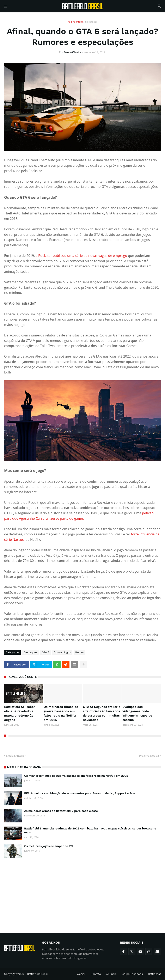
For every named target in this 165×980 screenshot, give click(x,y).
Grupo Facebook (132, 974)
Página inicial (75, 22)
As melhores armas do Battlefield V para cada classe (61, 811)
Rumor (80, 652)
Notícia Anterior (16, 756)
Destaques (91, 22)
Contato (96, 974)
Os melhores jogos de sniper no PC (48, 846)
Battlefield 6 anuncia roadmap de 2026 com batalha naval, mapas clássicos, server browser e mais (90, 830)
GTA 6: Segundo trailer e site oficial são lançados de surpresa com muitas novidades (102, 713)
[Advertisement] (82, 892)
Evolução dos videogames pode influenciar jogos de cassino (137, 713)
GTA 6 (45, 652)
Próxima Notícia (149, 756)
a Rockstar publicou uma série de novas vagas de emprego (81, 256)
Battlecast (154, 974)
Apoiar (81, 974)
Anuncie (111, 974)
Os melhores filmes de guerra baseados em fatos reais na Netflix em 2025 (61, 713)
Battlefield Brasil (38, 974)
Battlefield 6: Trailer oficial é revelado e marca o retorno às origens (20, 713)
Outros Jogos (62, 652)
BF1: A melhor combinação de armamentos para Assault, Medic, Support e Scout (81, 793)
